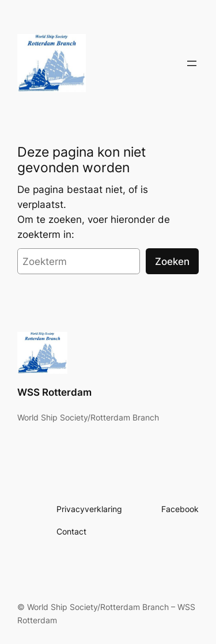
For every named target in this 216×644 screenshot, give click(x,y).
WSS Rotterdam (54, 392)
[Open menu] (192, 63)
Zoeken (172, 262)
